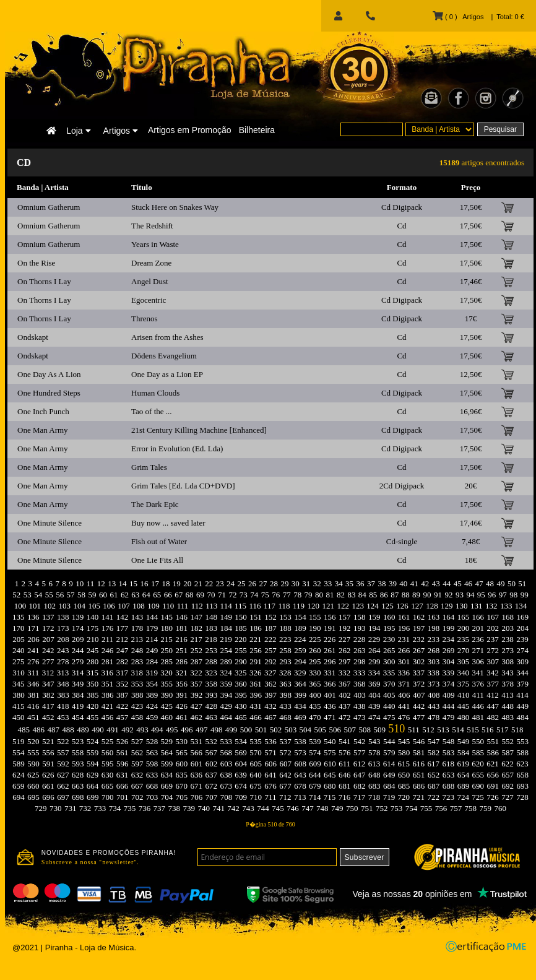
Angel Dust (150, 281)
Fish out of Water (159, 541)
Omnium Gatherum (49, 207)
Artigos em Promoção (190, 130)
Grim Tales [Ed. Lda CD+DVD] (183, 486)
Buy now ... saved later (168, 523)
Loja (78, 131)
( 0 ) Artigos (458, 17)
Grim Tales (149, 467)
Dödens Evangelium (164, 356)
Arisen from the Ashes (167, 337)
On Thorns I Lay (44, 281)
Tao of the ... (152, 411)
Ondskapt (33, 337)
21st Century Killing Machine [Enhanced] (199, 430)
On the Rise (36, 263)
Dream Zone (151, 263)
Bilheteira (257, 130)
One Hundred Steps (49, 393)
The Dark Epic (155, 504)
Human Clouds (155, 393)
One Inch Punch (43, 411)
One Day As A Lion (49, 374)
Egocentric (149, 300)
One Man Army (43, 430)
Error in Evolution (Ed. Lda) (177, 449)
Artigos (121, 131)
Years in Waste (155, 244)
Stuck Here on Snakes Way (175, 207)
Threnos (145, 319)
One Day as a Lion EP (167, 374)
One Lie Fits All (157, 560)
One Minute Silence (50, 523)
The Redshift (152, 226)
